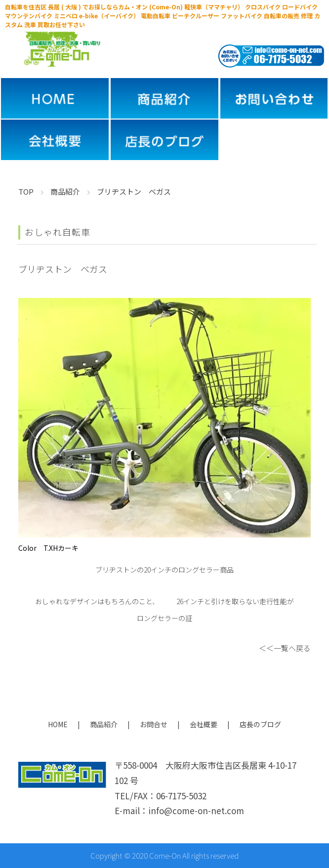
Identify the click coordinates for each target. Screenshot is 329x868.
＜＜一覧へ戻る (285, 648)
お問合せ (154, 724)
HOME (58, 724)
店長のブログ (260, 724)
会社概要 (204, 724)
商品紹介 (104, 724)
